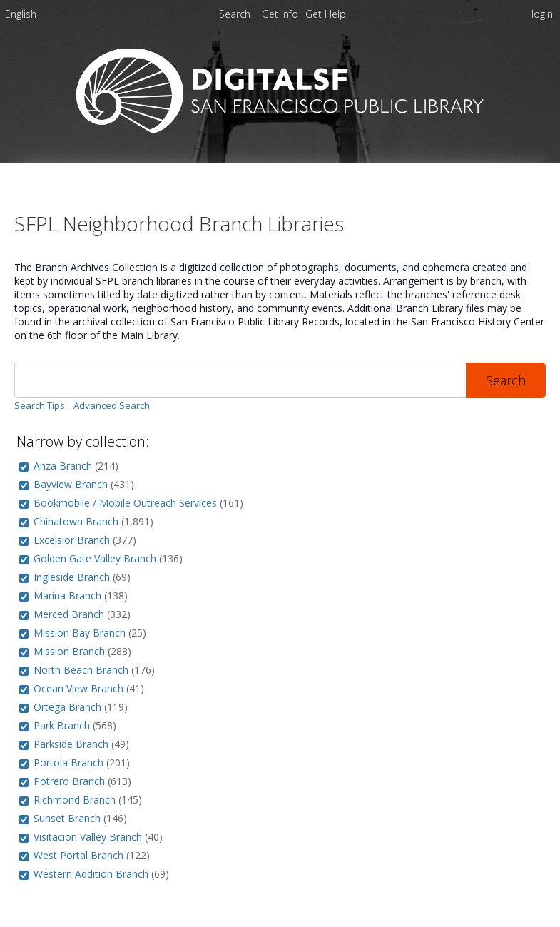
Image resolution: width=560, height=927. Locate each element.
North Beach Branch (81, 670)
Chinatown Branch (76, 521)
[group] (24, 467)
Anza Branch (63, 466)
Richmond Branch (75, 800)
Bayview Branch (71, 484)
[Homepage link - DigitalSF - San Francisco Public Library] (280, 130)
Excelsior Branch (72, 540)
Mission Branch (69, 651)
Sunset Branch (67, 818)
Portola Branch (68, 763)
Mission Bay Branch (80, 633)
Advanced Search (112, 405)
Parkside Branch (71, 744)
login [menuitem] (542, 14)
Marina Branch (67, 596)
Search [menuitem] (235, 14)
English (21, 14)
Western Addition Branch (91, 874)
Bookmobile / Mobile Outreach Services (125, 503)
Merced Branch (69, 614)
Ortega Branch (67, 707)
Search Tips (40, 405)
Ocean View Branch (78, 688)
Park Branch (62, 725)
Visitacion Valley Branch (88, 837)
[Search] (240, 380)
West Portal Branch (78, 855)
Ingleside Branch (72, 577)
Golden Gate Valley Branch (95, 558)
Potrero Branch (69, 781)
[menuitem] (21, 16)
